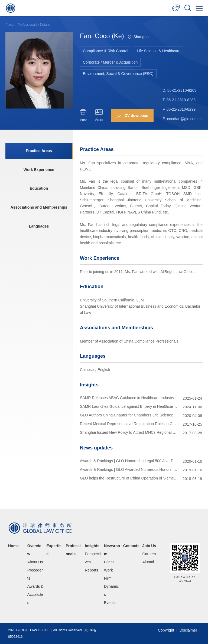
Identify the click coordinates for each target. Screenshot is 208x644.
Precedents (35, 574)
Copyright (166, 630)
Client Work (109, 566)
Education (39, 189)
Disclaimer (188, 630)
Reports (91, 570)
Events (110, 603)
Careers (149, 554)
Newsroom (112, 550)
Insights (92, 546)
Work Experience (39, 170)
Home (13, 546)
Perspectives (93, 558)
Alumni (148, 562)
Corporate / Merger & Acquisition (110, 62)
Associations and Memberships (39, 208)
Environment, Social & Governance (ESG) (118, 74)
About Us (35, 562)
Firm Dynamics (111, 586)
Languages (39, 227)
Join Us (149, 546)
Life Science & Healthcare (159, 51)
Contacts (131, 546)
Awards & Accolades (35, 594)
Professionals (27, 25)
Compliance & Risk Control (105, 51)
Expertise (54, 550)
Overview (34, 550)
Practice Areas (39, 151)
